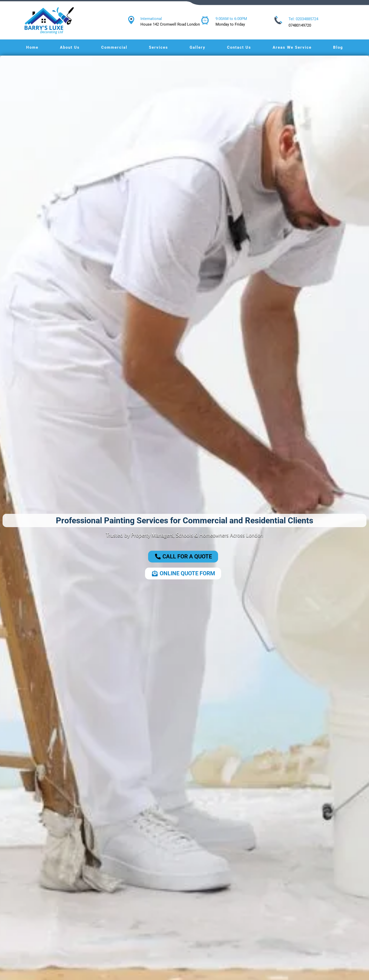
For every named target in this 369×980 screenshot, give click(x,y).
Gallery (198, 47)
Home (32, 47)
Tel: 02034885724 (303, 19)
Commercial (114, 47)
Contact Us (239, 47)
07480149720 (300, 25)
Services (158, 47)
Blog (338, 47)
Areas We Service (292, 47)
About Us (70, 47)
